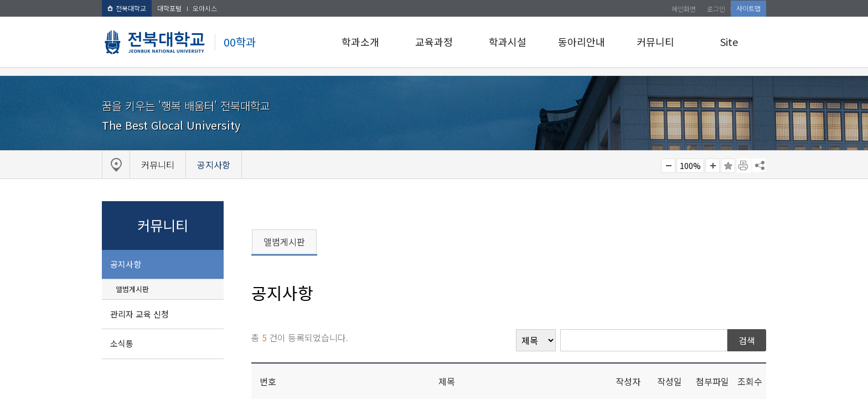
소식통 (122, 343)
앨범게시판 (132, 289)
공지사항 (126, 264)
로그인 (716, 9)
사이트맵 (748, 8)
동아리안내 (582, 42)
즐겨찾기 (728, 166)
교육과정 (434, 42)
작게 (668, 166)
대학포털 (169, 8)
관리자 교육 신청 (139, 314)
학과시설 (508, 42)
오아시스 (205, 8)
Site (729, 42)
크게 (712, 166)
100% (690, 166)
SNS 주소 (759, 165)
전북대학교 (127, 8)
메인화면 (684, 9)
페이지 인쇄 (744, 166)
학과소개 (360, 42)
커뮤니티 (655, 42)
